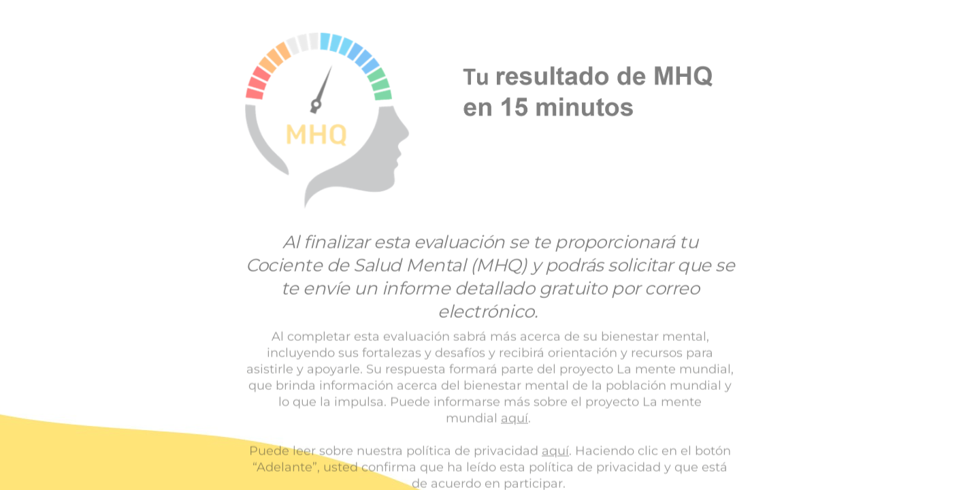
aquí (514, 418)
